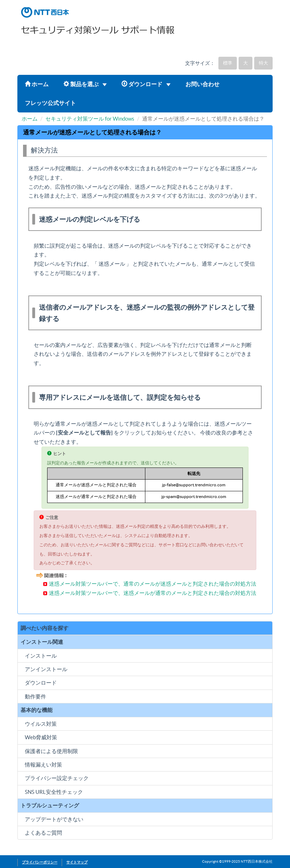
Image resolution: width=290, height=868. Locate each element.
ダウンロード (146, 84)
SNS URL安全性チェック (54, 792)
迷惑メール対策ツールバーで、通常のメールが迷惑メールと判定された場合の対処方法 (153, 584)
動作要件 (35, 696)
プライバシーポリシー (40, 862)
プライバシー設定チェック (57, 778)
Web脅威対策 (41, 737)
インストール (41, 656)
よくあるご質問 (43, 833)
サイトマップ (77, 862)
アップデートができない (54, 819)
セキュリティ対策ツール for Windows (90, 119)
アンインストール (46, 669)
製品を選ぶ (85, 84)
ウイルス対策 (41, 724)
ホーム (37, 84)
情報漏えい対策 (43, 765)
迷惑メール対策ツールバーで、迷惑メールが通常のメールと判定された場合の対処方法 (153, 593)
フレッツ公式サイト (50, 103)
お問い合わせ (202, 84)
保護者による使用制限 (51, 751)
